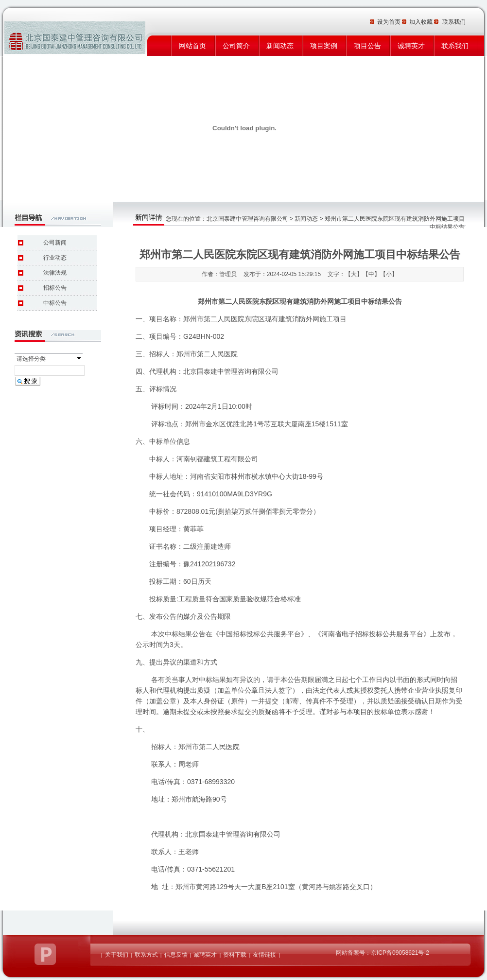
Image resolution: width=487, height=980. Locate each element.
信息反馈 (176, 955)
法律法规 (55, 273)
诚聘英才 (411, 46)
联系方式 (146, 955)
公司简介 (236, 46)
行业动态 (55, 258)
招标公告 (55, 288)
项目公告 (367, 46)
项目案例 (324, 46)
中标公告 (55, 303)
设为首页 (390, 22)
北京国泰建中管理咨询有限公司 (247, 219)
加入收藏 (422, 22)
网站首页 (192, 46)
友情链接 (264, 955)
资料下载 (235, 955)
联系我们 (455, 46)
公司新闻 (55, 243)
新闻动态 (280, 46)
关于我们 (117, 955)
